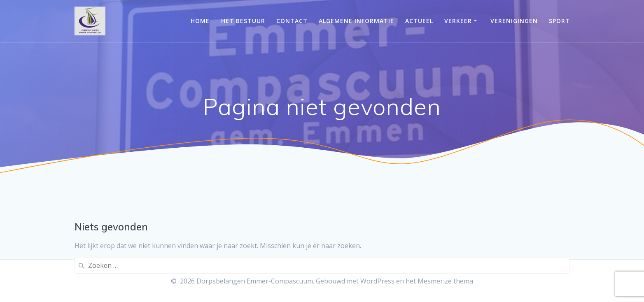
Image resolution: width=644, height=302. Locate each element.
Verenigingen (514, 21)
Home (200, 21)
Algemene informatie (356, 21)
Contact (292, 21)
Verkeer (458, 21)
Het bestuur (243, 21)
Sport (559, 21)
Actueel (419, 21)
